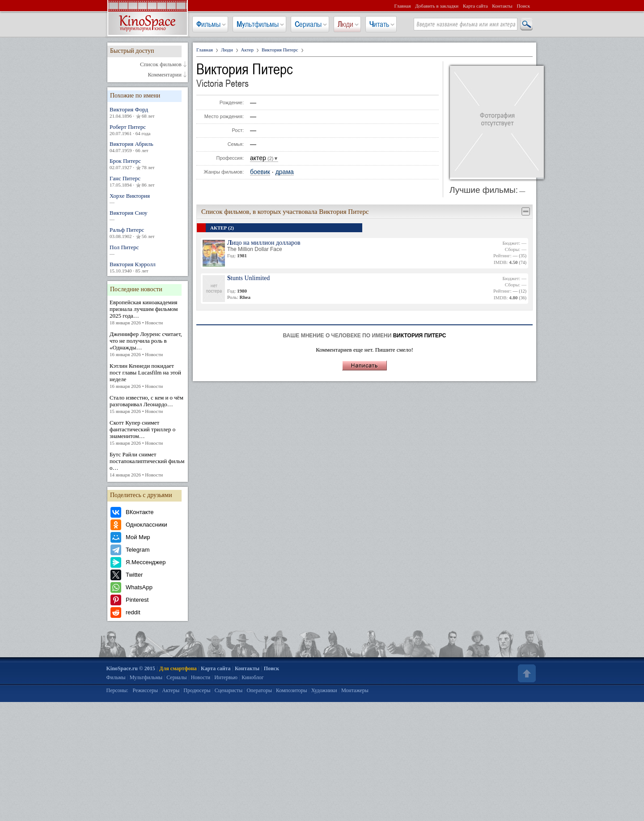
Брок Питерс (148, 164)
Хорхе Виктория (148, 199)
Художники (324, 690)
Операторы (259, 690)
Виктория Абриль (148, 147)
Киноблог (253, 677)
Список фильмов (161, 64)
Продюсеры (197, 690)
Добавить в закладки (437, 6)
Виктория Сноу (148, 216)
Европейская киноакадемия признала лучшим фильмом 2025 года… (148, 313)
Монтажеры (355, 690)
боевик (260, 172)
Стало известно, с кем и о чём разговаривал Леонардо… (148, 404)
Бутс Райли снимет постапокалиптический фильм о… (148, 465)
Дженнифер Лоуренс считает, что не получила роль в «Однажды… (148, 344)
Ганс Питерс (148, 182)
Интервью (226, 677)
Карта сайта (475, 6)
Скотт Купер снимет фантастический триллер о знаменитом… (148, 433)
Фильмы (208, 24)
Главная (403, 6)
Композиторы (292, 690)
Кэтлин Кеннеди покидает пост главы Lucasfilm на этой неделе (148, 376)
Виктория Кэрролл (148, 267)
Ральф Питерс (148, 233)
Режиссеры (145, 690)
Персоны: (117, 690)
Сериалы (308, 24)
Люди (345, 24)
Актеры (171, 690)
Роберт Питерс (148, 130)
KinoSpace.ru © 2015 (131, 668)
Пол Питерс (148, 250)
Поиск (523, 6)
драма (285, 172)
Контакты (502, 6)
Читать (379, 24)
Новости (201, 677)
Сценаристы (229, 690)
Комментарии (165, 75)
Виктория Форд (148, 113)
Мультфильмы (258, 24)
